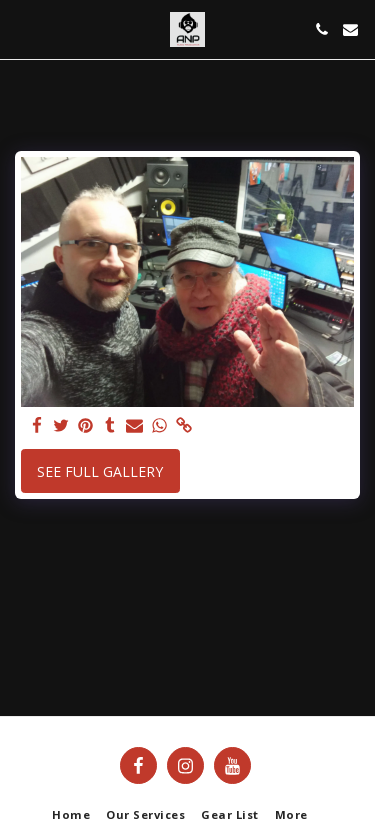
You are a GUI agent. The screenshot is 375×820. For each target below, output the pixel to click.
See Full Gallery (100, 471)
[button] (22, 28)
